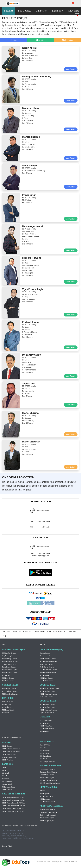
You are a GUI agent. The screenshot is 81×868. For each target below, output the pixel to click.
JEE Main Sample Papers (48, 780)
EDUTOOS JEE (8, 702)
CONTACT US (71, 632)
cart (71, 4)
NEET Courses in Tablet (48, 673)
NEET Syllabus (45, 793)
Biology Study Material (48, 815)
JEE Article (44, 759)
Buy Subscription (8, 656)
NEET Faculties (45, 723)
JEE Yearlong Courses (10, 659)
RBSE (4, 770)
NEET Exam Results (47, 729)
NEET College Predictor (48, 802)
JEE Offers (6, 713)
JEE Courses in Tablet (9, 673)
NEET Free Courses (47, 678)
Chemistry (40, 40)
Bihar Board (6, 776)
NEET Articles (45, 799)
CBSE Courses (7, 746)
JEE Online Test (8, 707)
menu (3, 4)
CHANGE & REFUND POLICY (22, 632)
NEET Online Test (46, 726)
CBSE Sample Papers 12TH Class (14, 806)
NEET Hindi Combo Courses (50, 688)
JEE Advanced (45, 750)
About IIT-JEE (45, 745)
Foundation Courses (9, 757)
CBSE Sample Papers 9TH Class (13, 797)
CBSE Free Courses (9, 754)
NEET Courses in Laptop (48, 670)
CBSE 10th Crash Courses (11, 752)
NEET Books (44, 675)
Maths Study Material (47, 775)
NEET (42, 645)
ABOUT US (6, 632)
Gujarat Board (7, 784)
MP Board (6, 779)
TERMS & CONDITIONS (43, 632)
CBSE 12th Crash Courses (11, 749)
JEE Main (43, 748)
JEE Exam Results (8, 710)
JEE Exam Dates (45, 756)
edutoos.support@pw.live (40, 556)
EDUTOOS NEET (46, 720)
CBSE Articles (7, 790)
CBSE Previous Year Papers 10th (13, 808)
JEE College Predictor (47, 762)
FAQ (31, 527)
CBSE (4, 768)
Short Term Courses (9, 664)
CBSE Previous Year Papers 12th (13, 811)
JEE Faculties (7, 704)
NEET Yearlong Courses (48, 659)
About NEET (44, 791)
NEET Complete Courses (48, 661)
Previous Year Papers (47, 778)
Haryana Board (7, 781)
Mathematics (68, 40)
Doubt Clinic (7, 846)
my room (78, 4)
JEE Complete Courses (10, 661)
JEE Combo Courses (9, 653)
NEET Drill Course (46, 681)
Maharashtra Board (9, 787)
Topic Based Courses (9, 667)
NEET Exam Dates (46, 796)
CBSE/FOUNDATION (12, 738)
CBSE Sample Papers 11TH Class (14, 803)
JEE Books (6, 675)
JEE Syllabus (44, 753)
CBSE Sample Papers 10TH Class (14, 800)
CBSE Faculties (7, 760)
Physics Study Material (48, 769)
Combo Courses (45, 653)
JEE (4, 645)
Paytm (40, 598)
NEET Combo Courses (47, 704)
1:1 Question (46, 527)
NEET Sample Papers (47, 821)
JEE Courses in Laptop (10, 670)
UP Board (5, 773)
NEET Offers (44, 731)
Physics (13, 40)
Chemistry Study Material (49, 772)
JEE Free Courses (8, 678)
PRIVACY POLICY (59, 632)
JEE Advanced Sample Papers (50, 783)
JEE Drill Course (8, 681)
